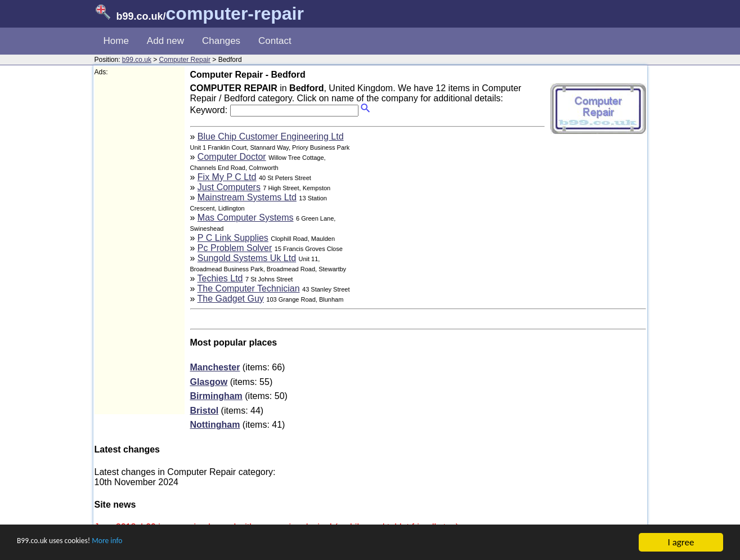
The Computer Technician (249, 288)
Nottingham (215, 425)
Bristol (205, 411)
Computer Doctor (232, 157)
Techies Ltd (220, 278)
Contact (275, 41)
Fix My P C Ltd (227, 177)
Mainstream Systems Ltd (247, 197)
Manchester (215, 367)
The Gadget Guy (231, 299)
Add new (165, 41)
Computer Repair (185, 60)
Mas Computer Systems (246, 218)
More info (130, 543)
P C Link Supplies (233, 238)
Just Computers (229, 187)
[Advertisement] (140, 245)
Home (116, 41)
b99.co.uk (137, 60)
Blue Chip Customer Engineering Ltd (271, 136)
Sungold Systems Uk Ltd (247, 258)
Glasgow (209, 382)
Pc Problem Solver (235, 248)
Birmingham (216, 396)
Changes (221, 41)
